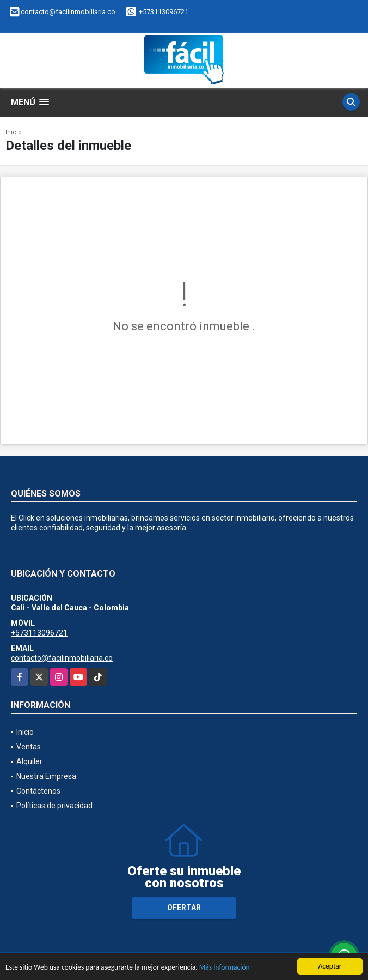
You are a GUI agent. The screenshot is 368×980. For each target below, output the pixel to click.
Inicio (14, 132)
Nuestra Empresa (46, 776)
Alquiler (29, 761)
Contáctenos (38, 791)
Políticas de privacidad (54, 806)
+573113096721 (164, 12)
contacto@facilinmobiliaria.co (62, 658)
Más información (225, 968)
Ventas (29, 747)
